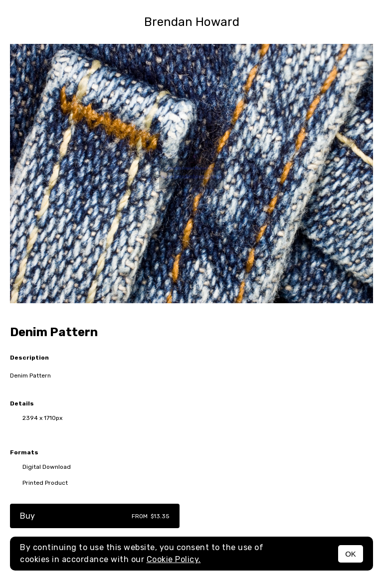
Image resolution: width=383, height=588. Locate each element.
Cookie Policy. (174, 559)
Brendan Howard (192, 22)
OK (351, 554)
